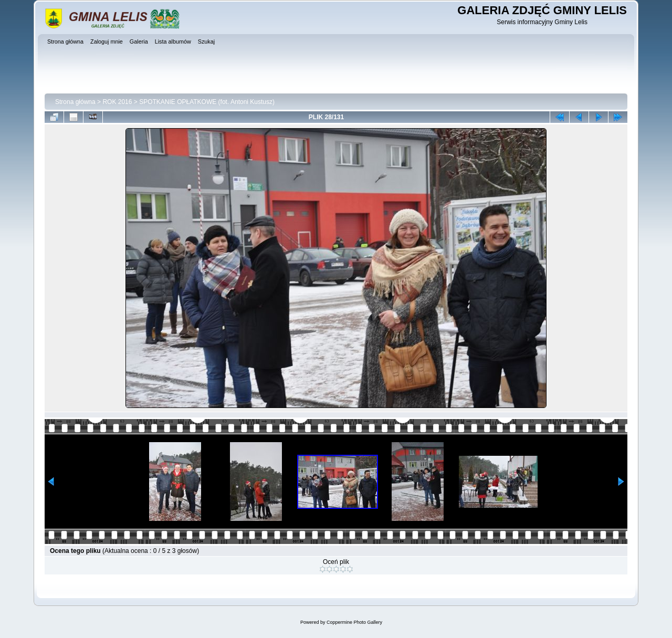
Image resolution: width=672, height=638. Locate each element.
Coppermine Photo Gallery (354, 622)
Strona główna (75, 102)
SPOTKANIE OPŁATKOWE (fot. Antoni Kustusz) (207, 102)
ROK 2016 (117, 102)
